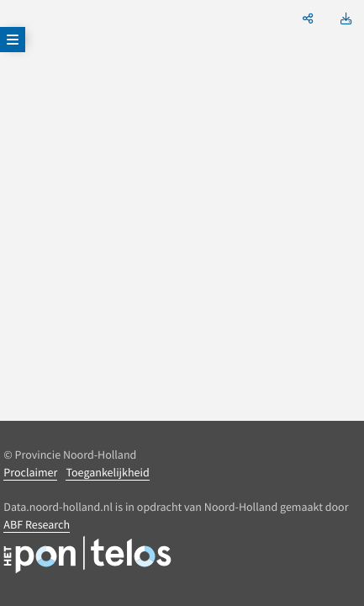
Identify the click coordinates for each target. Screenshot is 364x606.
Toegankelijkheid (107, 472)
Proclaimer (30, 472)
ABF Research (37, 524)
